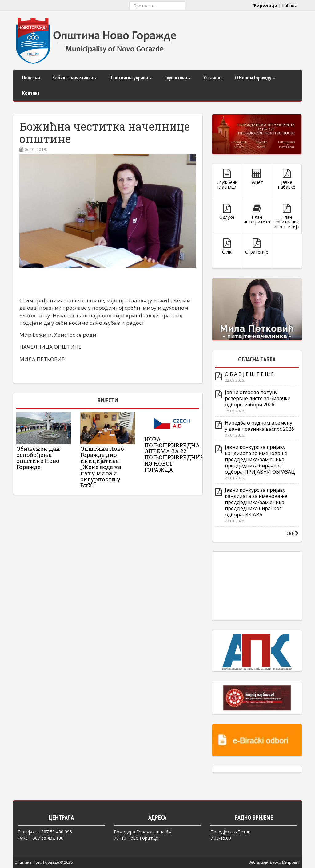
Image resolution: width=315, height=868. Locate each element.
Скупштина (178, 78)
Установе (213, 78)
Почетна (31, 78)
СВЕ (293, 533)
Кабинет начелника (75, 78)
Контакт (31, 93)
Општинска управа (131, 78)
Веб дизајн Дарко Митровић (275, 862)
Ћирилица (265, 5)
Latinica (290, 5)
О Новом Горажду (255, 78)
